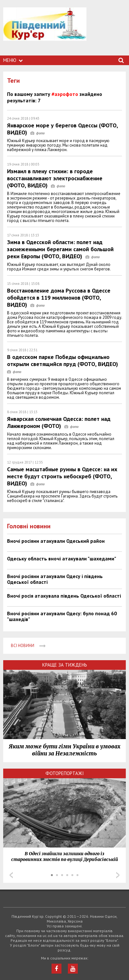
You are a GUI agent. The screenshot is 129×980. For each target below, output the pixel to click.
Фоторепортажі (65, 773)
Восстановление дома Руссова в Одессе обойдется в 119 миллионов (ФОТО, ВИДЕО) (59, 298)
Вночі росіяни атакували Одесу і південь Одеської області (55, 579)
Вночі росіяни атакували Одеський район (56, 541)
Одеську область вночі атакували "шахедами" (62, 558)
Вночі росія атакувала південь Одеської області (64, 596)
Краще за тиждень (65, 665)
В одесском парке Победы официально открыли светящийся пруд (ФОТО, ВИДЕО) (64, 364)
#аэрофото (65, 94)
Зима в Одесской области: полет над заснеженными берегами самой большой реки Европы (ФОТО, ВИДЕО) (60, 249)
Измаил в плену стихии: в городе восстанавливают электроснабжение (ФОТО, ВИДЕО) (55, 178)
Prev (11, 875)
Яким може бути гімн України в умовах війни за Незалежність (64, 750)
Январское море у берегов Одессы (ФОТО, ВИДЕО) (62, 129)
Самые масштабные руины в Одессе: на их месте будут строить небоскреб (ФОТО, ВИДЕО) (62, 476)
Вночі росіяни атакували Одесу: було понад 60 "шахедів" (62, 616)
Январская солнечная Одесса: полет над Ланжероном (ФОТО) (59, 422)
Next (118, 875)
